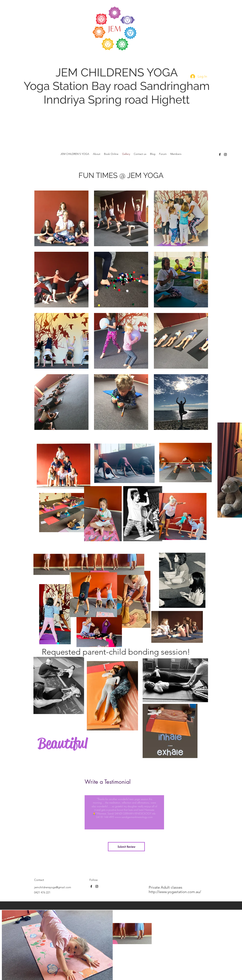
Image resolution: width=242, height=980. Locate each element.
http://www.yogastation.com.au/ (175, 892)
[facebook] (220, 154)
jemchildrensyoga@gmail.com (53, 887)
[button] (61, 218)
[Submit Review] (126, 847)
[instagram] (225, 154)
